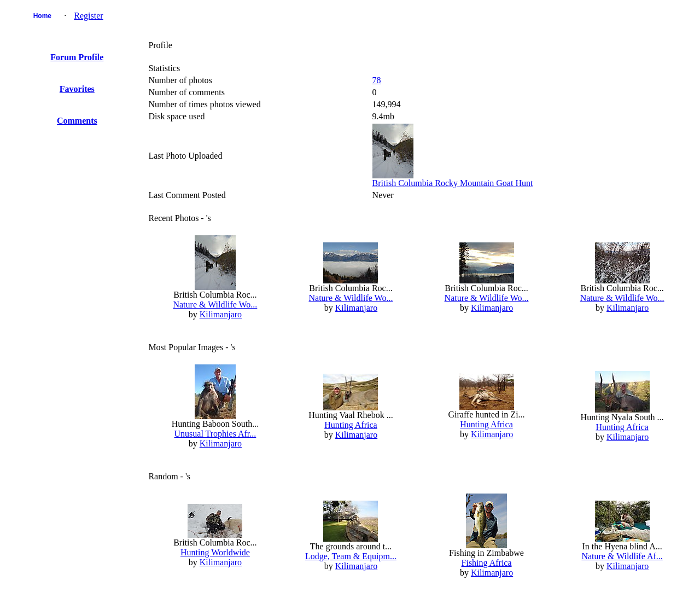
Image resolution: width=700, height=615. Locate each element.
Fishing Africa (487, 563)
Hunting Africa (351, 425)
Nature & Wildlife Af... (622, 556)
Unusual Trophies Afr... (215, 434)
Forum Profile (77, 57)
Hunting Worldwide (215, 552)
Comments (77, 121)
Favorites (77, 89)
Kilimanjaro (221, 314)
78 (377, 80)
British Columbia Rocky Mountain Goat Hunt (453, 183)
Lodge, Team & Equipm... (351, 556)
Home (42, 16)
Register (88, 16)
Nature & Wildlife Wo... (215, 304)
